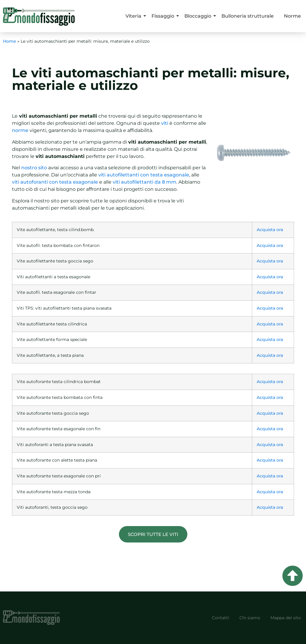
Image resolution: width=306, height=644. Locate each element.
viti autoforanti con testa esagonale (55, 182)
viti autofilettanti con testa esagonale (144, 175)
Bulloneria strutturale (248, 16)
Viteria (134, 16)
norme (20, 130)
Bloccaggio (199, 16)
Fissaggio (164, 16)
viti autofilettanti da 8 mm (144, 182)
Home (10, 41)
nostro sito (34, 168)
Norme (292, 16)
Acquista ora (270, 230)
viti (165, 123)
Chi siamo (250, 618)
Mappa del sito (286, 618)
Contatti (221, 618)
